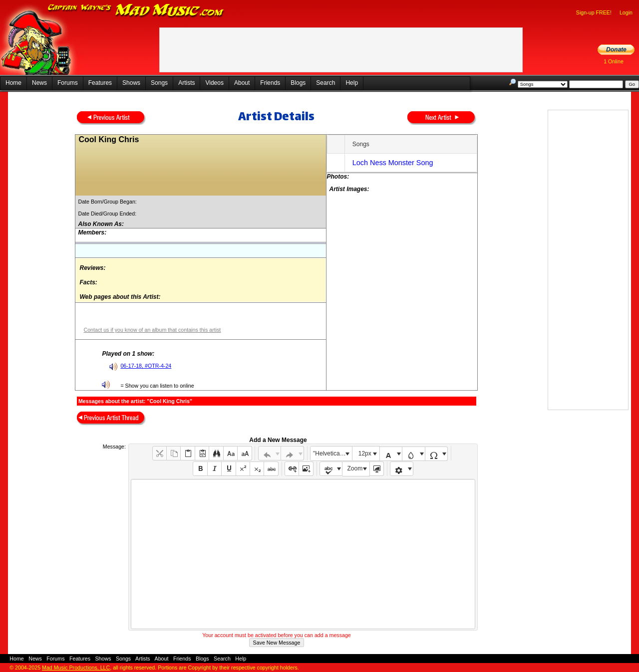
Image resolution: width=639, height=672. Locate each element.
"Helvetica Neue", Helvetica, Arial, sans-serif (332, 453)
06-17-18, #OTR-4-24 (146, 366)
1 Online (614, 61)
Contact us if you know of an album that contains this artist (152, 330)
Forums (68, 83)
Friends (270, 83)
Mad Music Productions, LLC (76, 668)
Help (352, 83)
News (39, 83)
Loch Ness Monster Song (393, 163)
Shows (131, 83)
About (242, 83)
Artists (186, 83)
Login (626, 12)
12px (365, 453)
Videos (214, 83)
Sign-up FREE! (594, 12)
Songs (159, 83)
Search (325, 83)
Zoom (355, 468)
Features (100, 83)
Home (13, 83)
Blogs (298, 83)
